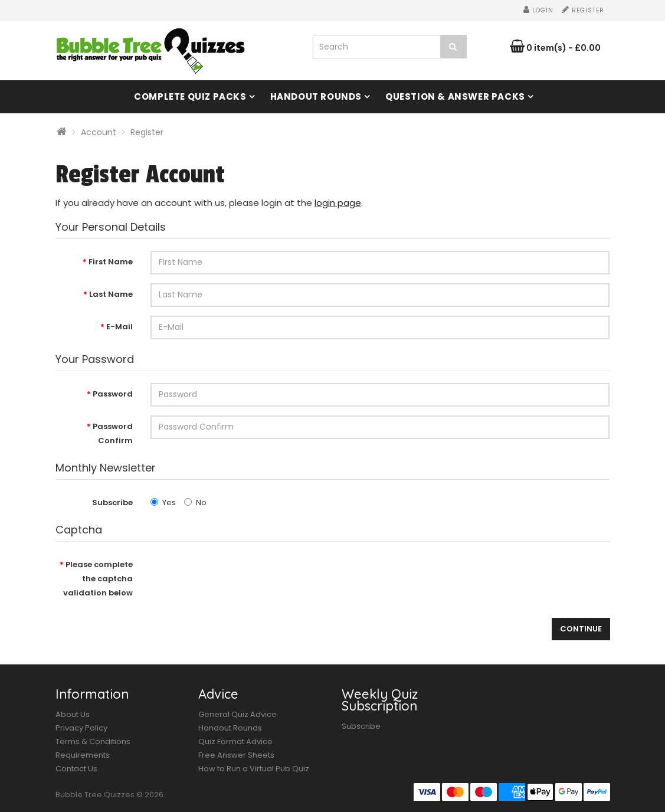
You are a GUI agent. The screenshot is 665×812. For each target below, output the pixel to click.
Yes (163, 502)
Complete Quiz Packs (190, 96)
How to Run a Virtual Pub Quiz (254, 769)
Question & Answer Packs (455, 96)
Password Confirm (113, 433)
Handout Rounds (316, 96)
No (195, 502)
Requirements (83, 755)
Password (113, 394)
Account (99, 132)
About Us (73, 714)
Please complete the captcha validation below (98, 579)
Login (538, 10)
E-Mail (119, 327)
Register (583, 10)
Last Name (111, 294)
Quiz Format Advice (235, 741)
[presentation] (240, 577)
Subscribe (112, 502)
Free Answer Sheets (236, 755)
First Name (111, 262)
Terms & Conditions (93, 741)
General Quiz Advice (237, 714)
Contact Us (76, 769)
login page (338, 203)
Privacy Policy (81, 728)
